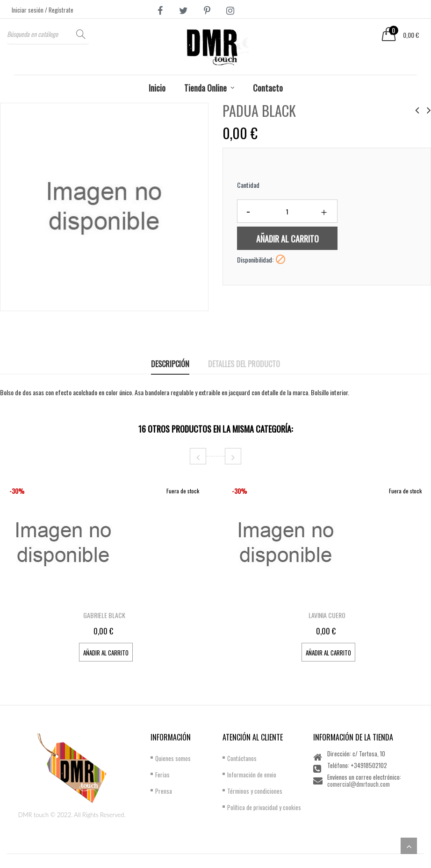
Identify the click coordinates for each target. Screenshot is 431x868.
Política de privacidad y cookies (264, 807)
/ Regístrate (59, 10)
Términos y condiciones (255, 791)
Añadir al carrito (287, 239)
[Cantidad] (287, 211)
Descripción (170, 364)
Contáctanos (242, 758)
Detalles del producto (244, 364)
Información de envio (252, 775)
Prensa (164, 791)
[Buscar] (48, 34)
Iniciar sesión (28, 10)
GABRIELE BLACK (104, 615)
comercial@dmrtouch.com (359, 784)
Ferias (162, 775)
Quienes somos (173, 758)
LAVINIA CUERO (327, 615)
